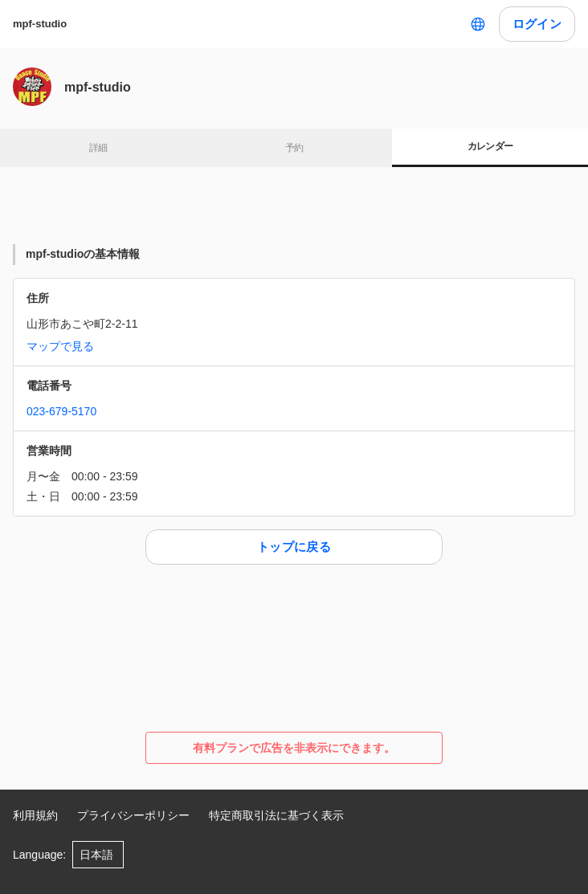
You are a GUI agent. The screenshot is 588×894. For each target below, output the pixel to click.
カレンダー (490, 146)
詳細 (98, 148)
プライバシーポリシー (133, 815)
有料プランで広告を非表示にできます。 (294, 748)
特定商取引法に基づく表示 (276, 815)
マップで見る (60, 346)
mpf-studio (40, 24)
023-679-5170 (61, 411)
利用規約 (35, 815)
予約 (294, 148)
